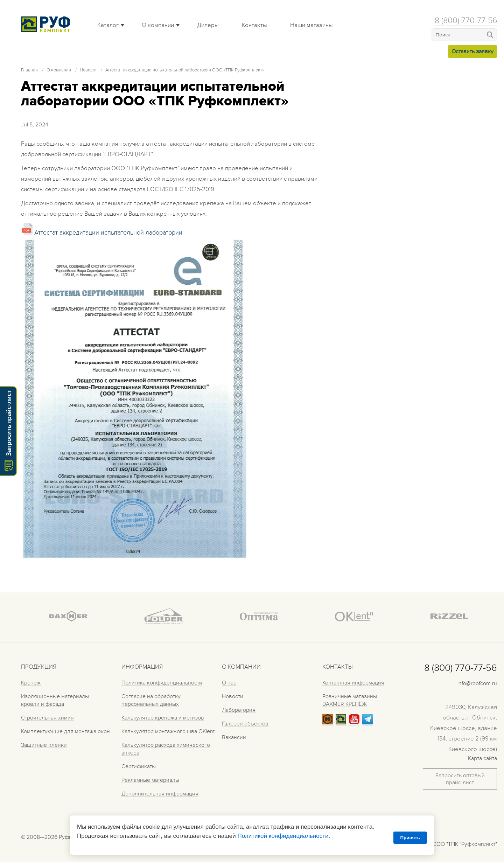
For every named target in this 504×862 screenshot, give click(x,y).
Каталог (108, 25)
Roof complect (47, 24)
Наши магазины (311, 25)
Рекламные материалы (150, 780)
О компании (158, 25)
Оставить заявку (472, 51)
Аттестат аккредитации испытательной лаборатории (103, 233)
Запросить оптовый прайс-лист (460, 779)
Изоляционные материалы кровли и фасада (55, 700)
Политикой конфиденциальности (283, 836)
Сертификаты (139, 766)
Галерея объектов (245, 724)
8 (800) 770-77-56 (466, 21)
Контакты (254, 25)
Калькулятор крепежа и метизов (163, 718)
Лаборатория (239, 710)
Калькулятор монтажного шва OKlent (168, 731)
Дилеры (208, 25)
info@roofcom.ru (477, 683)
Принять (410, 838)
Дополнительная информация (160, 794)
